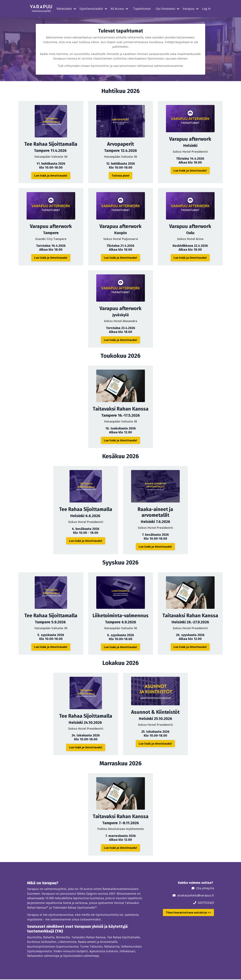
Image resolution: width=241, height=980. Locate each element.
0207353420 (206, 903)
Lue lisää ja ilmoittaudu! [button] (51, 176)
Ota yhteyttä (205, 888)
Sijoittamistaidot (93, 9)
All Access (119, 9)
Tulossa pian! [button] (120, 176)
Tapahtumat (142, 9)
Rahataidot (66, 9)
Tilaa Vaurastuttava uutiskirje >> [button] (188, 913)
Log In (206, 9)
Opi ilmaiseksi (168, 9)
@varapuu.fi (206, 896)
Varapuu (191, 9)
